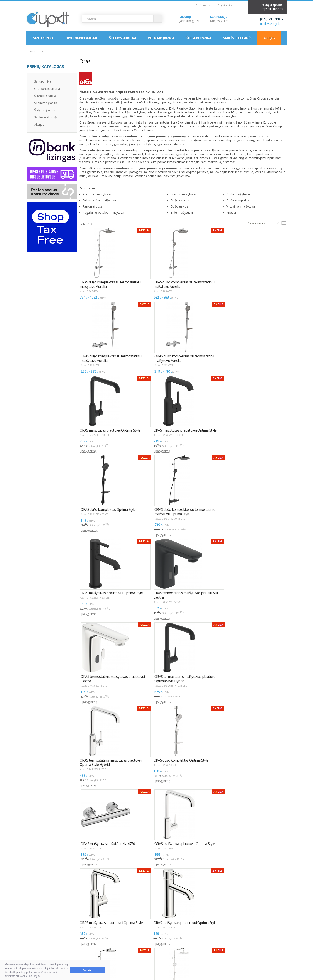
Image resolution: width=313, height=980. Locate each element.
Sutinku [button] (87, 970)
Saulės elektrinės (237, 38)
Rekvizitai (200, 951)
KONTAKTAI (200, 933)
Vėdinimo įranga (161, 38)
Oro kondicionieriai (81, 38)
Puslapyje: (270, 890)
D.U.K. (32, 933)
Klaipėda (200, 945)
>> (105, 891)
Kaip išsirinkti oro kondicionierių (103, 940)
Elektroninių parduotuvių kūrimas (269, 933)
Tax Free (145, 951)
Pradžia (31, 51)
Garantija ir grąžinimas (47, 951)
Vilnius (198, 940)
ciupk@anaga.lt (270, 24)
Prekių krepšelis (271, 5)
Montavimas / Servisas (155, 940)
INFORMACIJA (146, 933)
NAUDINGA (86, 933)
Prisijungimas (204, 5)
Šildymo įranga (199, 38)
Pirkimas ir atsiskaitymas (48, 940)
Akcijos (269, 38)
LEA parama (148, 945)
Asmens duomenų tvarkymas (160, 956)
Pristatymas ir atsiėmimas (49, 945)
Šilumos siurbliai (122, 38)
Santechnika (43, 38)
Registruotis (225, 5)
